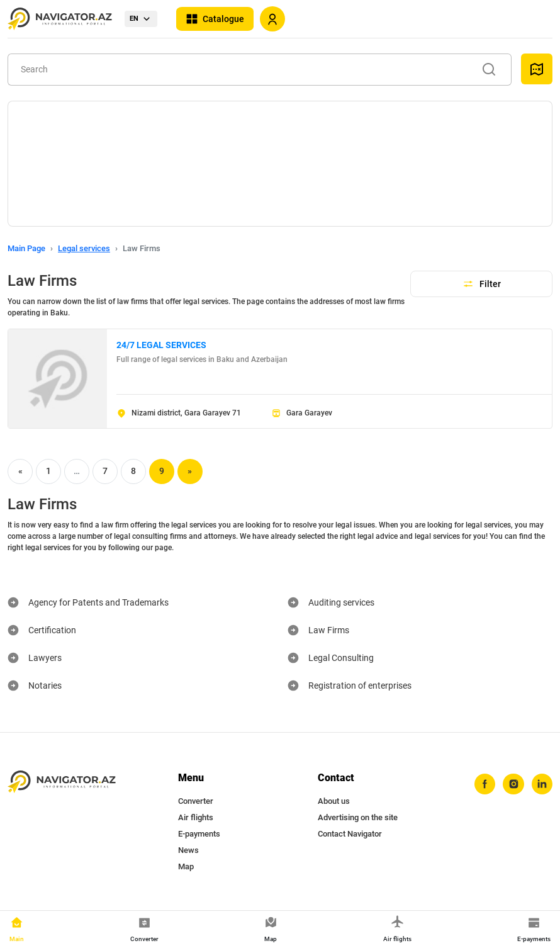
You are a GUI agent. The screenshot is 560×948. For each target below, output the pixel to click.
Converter (196, 801)
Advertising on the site (358, 817)
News (188, 850)
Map (186, 866)
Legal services (84, 248)
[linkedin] (542, 784)
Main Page (26, 248)
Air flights (196, 817)
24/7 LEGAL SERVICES (161, 345)
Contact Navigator (350, 834)
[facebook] (484, 784)
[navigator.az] (62, 782)
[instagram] (513, 784)
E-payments (199, 834)
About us (334, 801)
